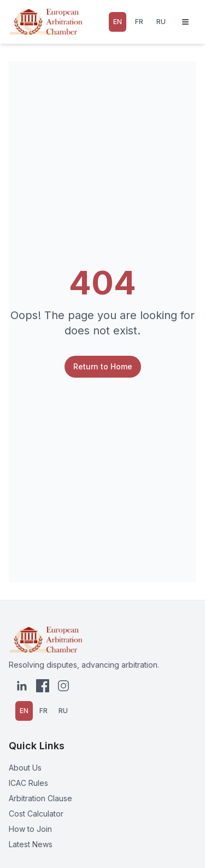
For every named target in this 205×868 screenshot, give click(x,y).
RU (161, 22)
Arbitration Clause (40, 798)
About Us (25, 768)
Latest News (31, 844)
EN (118, 22)
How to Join (30, 829)
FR (139, 22)
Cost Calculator (36, 814)
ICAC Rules (28, 783)
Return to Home (103, 366)
